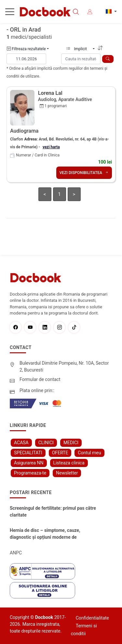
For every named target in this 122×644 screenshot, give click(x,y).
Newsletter (67, 473)
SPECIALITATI (28, 453)
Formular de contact (40, 379)
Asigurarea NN (29, 463)
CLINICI (46, 443)
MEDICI (71, 443)
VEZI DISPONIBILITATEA (84, 173)
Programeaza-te (30, 473)
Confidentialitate (92, 618)
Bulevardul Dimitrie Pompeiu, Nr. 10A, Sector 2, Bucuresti (64, 366)
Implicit (79, 49)
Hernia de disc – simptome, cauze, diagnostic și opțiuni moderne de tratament (45, 534)
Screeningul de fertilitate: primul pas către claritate (53, 512)
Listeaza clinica (69, 463)
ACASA (21, 443)
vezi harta (51, 147)
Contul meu (89, 453)
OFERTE (60, 453)
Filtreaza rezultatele (26, 49)
